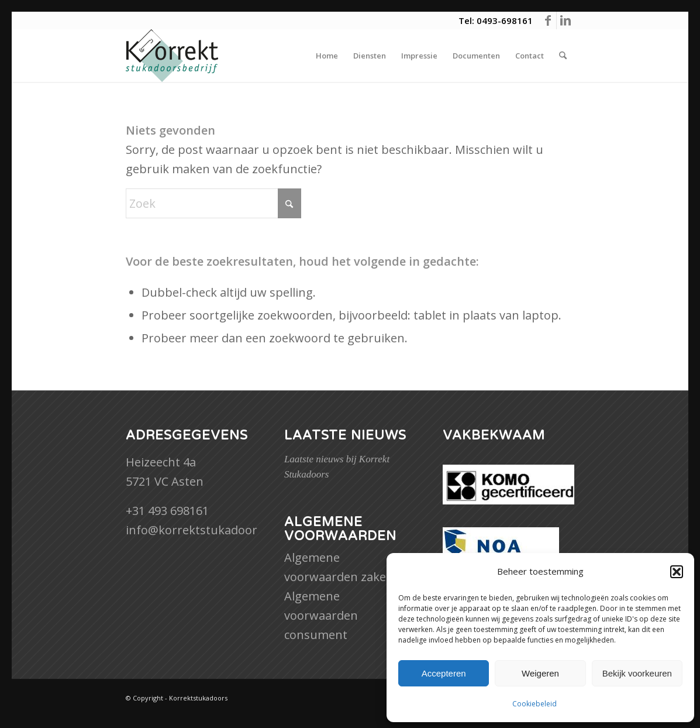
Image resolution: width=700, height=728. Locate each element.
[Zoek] (563, 56)
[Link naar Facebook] (548, 20)
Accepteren (444, 673)
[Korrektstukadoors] (172, 56)
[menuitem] (327, 56)
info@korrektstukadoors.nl (201, 530)
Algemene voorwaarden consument (321, 615)
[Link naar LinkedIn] (565, 20)
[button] (677, 572)
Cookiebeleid (535, 704)
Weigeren (540, 673)
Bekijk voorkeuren (637, 673)
